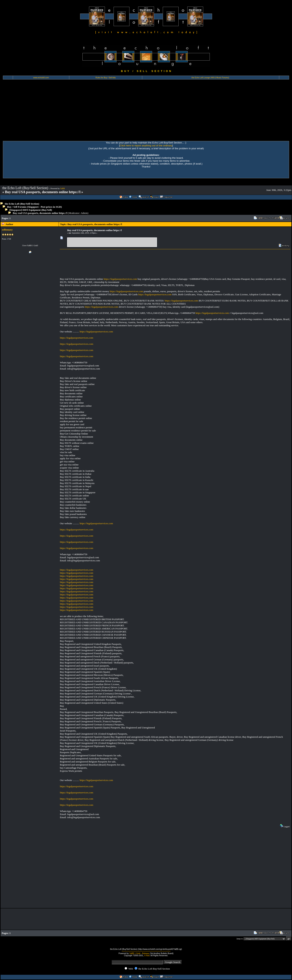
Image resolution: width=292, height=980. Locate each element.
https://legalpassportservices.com (120, 279)
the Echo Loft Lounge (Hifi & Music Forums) (210, 78)
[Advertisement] (146, 112)
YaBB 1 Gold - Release (139, 953)
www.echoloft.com (41, 78)
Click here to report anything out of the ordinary (146, 146)
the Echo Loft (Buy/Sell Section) (22, 204)
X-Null (147, 956)
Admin (84, 213)
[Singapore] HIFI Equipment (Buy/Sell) (31, 210)
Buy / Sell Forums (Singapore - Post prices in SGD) (35, 207)
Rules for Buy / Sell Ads (106, 78)
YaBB (63, 188)
